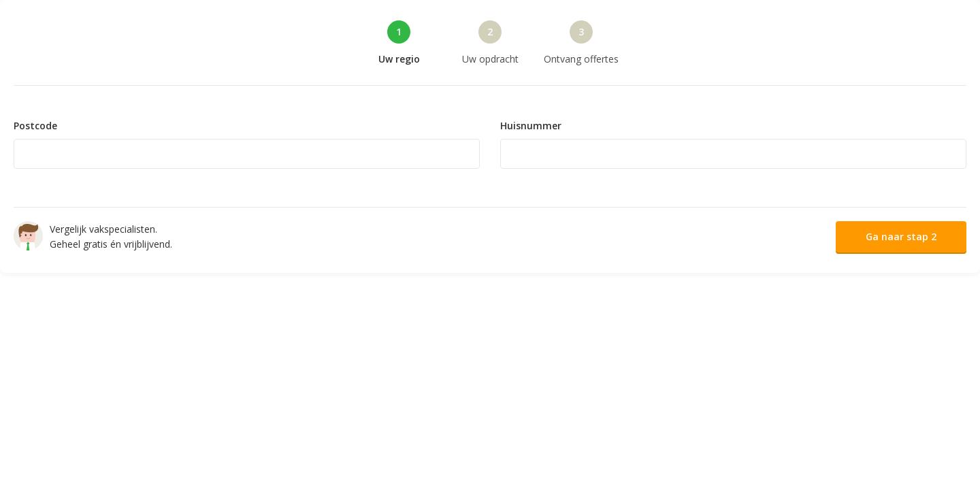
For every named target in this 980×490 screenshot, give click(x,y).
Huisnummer (531, 126)
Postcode (35, 126)
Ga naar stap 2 (901, 236)
